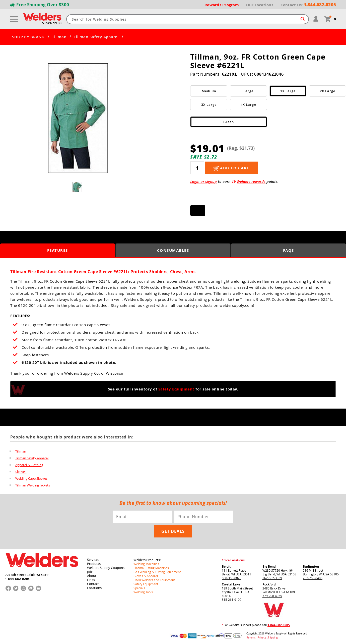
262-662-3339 (272, 576)
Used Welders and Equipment (154, 578)
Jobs (90, 570)
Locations (94, 586)
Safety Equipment (176, 389)
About (92, 574)
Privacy (262, 636)
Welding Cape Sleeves (31, 477)
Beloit (226, 565)
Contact (93, 582)
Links (91, 578)
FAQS (289, 250)
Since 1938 (52, 23)
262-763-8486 (313, 576)
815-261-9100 (232, 598)
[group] (78, 118)
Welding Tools (143, 590)
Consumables (173, 250)
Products (94, 562)
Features (58, 250)
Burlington (311, 565)
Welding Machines (146, 562)
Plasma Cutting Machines (151, 566)
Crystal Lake (231, 583)
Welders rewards (251, 182)
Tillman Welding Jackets (33, 484)
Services (93, 558)
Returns (251, 636)
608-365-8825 (232, 576)
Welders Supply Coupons (106, 566)
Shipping (272, 636)
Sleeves (21, 471)
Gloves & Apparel (146, 574)
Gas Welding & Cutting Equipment (157, 570)
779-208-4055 (272, 594)
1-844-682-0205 (17, 577)
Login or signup (203, 182)
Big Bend (269, 565)
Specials (139, 586)
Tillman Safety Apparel (96, 37)
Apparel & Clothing (29, 464)
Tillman (59, 37)
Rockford (269, 583)
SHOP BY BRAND (28, 37)
